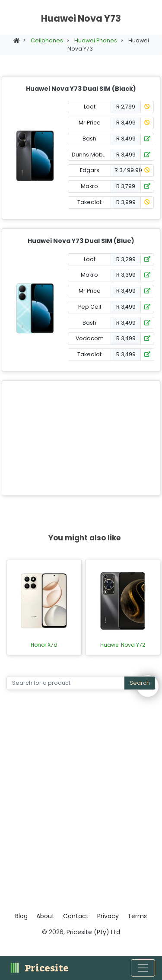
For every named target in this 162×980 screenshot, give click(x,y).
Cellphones (47, 40)
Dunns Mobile (91, 155)
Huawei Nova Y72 (123, 645)
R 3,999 (126, 202)
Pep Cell (90, 307)
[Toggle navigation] (143, 968)
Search (140, 683)
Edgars (90, 170)
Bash (89, 139)
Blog (21, 916)
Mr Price (90, 123)
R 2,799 (126, 107)
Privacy (108, 916)
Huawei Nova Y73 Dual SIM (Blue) (81, 241)
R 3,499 (126, 123)
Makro (89, 186)
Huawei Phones (96, 40)
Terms (137, 916)
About (45, 916)
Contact (76, 916)
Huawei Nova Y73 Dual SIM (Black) (81, 89)
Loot (90, 107)
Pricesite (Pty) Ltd (93, 932)
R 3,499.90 (128, 170)
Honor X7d (44, 645)
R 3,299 (126, 259)
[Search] (65, 683)
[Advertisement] (81, 438)
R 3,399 (126, 275)
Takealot (89, 202)
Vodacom (90, 338)
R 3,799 (126, 186)
